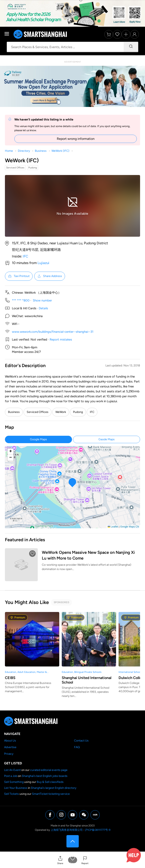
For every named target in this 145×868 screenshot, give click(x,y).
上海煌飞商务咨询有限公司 (67, 830)
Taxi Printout (19, 276)
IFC (25, 256)
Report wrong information (76, 139)
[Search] (131, 47)
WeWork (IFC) (60, 151)
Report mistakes (61, 340)
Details (43, 308)
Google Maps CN (130, 527)
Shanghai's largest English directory (54, 788)
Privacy (9, 754)
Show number (42, 300)
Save (72, 863)
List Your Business (16, 788)
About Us (10, 741)
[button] (60, 860)
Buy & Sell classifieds (50, 782)
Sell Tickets (11, 794)
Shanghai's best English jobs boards (45, 776)
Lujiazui (43, 263)
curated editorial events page (49, 770)
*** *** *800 (21, 300)
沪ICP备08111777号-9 (98, 830)
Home (9, 151)
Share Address (50, 276)
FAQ (77, 747)
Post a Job (11, 776)
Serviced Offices (38, 412)
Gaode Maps (107, 439)
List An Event (12, 770)
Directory (24, 151)
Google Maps (38, 439)
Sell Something (14, 782)
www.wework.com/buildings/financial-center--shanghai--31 (53, 332)
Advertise (10, 747)
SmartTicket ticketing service (51, 794)
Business (41, 151)
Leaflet (113, 527)
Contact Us (81, 741)
